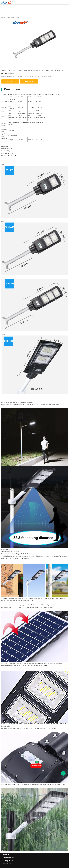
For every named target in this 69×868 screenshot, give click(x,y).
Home (3, 17)
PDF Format (29, 72)
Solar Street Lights (13, 17)
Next (65, 38)
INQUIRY (10, 72)
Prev (4, 38)
